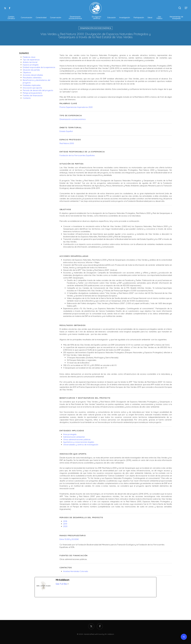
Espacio (31, 65)
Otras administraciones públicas (77, 439)
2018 (65, 521)
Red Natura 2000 (67, 143)
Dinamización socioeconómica (73, 119)
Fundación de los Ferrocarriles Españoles (77, 155)
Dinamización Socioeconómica (95, 28)
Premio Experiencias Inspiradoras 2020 (76, 107)
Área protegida (70, 434)
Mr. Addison (109, 634)
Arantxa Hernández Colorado (76, 571)
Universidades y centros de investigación (81, 445)
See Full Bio (61, 584)
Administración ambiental (74, 437)
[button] (186, 8)
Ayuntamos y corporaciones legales (79, 442)
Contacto (27, 98)
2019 (65, 524)
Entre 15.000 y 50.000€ (69, 539)
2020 (65, 526)
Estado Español (66, 131)
